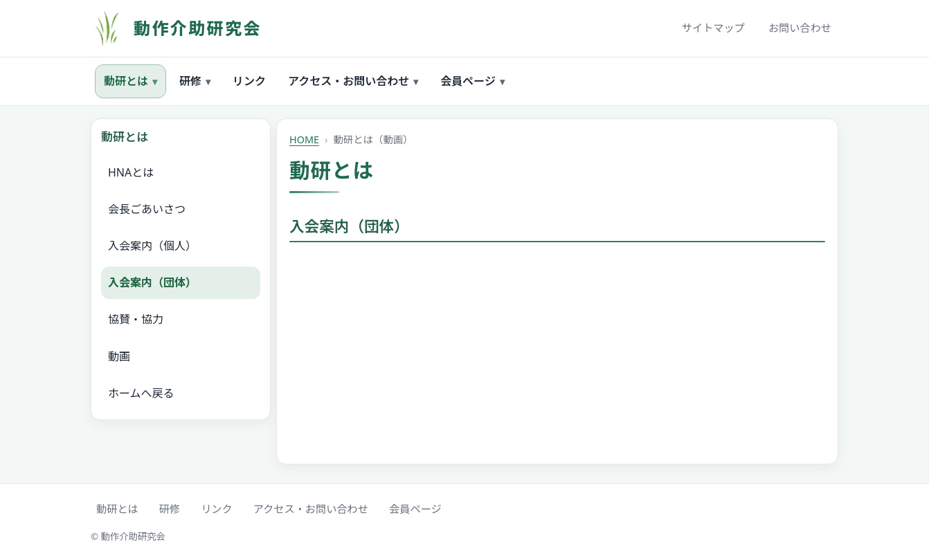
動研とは (130, 81)
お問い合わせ (800, 28)
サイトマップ (713, 28)
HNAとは (131, 172)
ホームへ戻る (141, 393)
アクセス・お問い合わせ (353, 81)
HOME (304, 139)
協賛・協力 (136, 319)
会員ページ (472, 81)
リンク (249, 81)
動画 (119, 356)
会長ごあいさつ (147, 209)
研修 (195, 81)
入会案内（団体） (152, 282)
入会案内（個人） (152, 246)
